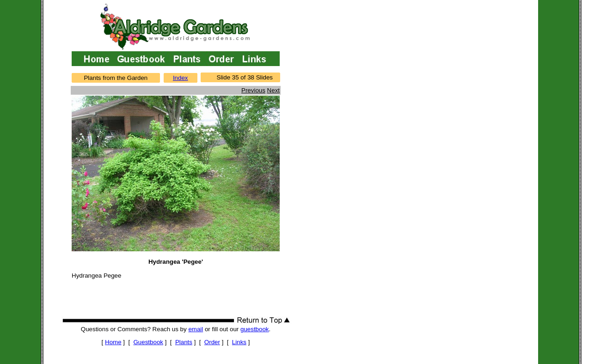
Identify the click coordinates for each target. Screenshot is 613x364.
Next (273, 90)
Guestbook (148, 342)
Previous (253, 90)
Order (212, 342)
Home (113, 342)
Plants (184, 342)
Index (181, 78)
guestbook (255, 329)
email (196, 329)
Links (239, 342)
